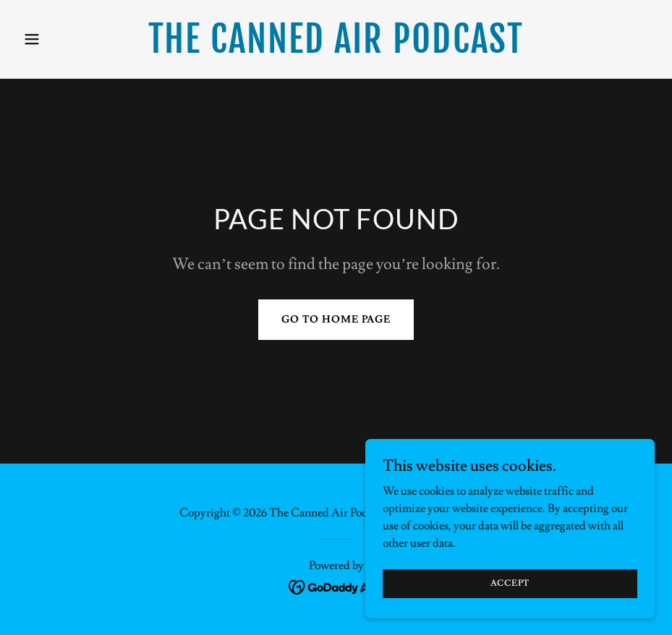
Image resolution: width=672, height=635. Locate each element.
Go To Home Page (336, 320)
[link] (336, 49)
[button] (65, 39)
